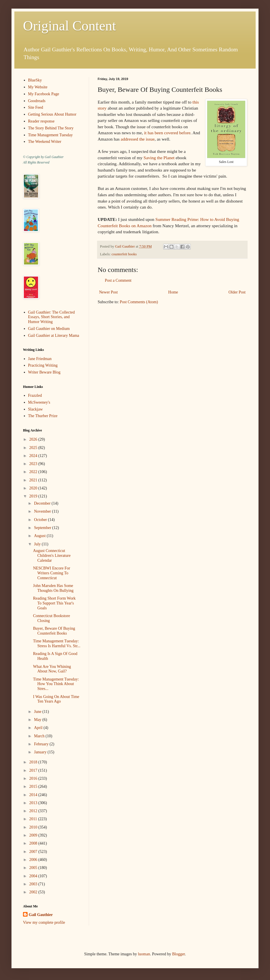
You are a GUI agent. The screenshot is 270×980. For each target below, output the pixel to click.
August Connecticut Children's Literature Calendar (52, 556)
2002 (34, 892)
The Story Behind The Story (51, 128)
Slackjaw (35, 409)
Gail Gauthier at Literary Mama (54, 336)
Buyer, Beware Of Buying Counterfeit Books (54, 631)
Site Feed (36, 107)
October (41, 520)
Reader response (41, 121)
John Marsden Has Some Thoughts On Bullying (53, 588)
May (38, 720)
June (38, 712)
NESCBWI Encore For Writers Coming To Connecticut (52, 573)
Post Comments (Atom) (139, 302)
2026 (34, 439)
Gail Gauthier (41, 915)
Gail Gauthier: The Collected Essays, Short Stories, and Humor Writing (52, 317)
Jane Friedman (40, 359)
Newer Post (108, 292)
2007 (34, 852)
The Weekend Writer (45, 142)
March (40, 736)
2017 (34, 770)
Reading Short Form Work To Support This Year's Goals (54, 603)
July (38, 544)
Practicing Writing (43, 365)
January (41, 752)
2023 (34, 464)
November (43, 511)
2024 (34, 456)
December (43, 503)
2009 (34, 835)
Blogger (178, 954)
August (40, 536)
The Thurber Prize (43, 416)
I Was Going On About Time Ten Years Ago (56, 699)
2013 (34, 803)
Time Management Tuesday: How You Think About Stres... (56, 684)
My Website (38, 87)
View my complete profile (44, 922)
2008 (34, 843)
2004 (34, 876)
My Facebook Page (44, 94)
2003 (34, 884)
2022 (34, 472)
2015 (34, 786)
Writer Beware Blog (44, 372)
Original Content (70, 26)
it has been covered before (167, 133)
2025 (34, 448)
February (42, 744)
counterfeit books (124, 254)
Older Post (237, 292)
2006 (34, 860)
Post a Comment (118, 280)
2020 (34, 488)
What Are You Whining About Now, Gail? (52, 669)
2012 (34, 811)
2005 (34, 868)
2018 (34, 762)
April (39, 728)
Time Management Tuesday (51, 135)
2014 (34, 795)
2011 (34, 819)
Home (173, 292)
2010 (34, 827)
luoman (144, 954)
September (43, 528)
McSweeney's (39, 402)
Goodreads (37, 101)
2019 (34, 496)
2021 (34, 480)
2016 (34, 778)
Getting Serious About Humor (52, 114)
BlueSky (35, 80)
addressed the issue (138, 139)
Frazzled (35, 395)
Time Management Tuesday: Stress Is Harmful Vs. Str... (57, 643)
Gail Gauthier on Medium (49, 329)
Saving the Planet (159, 158)
